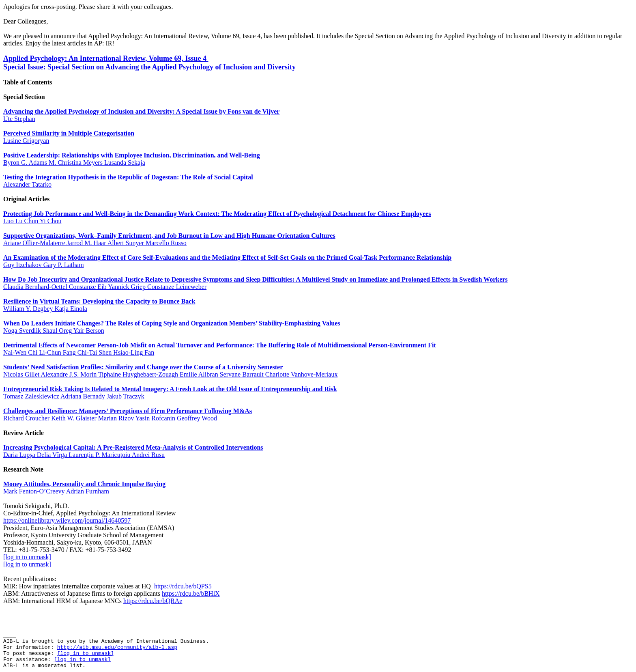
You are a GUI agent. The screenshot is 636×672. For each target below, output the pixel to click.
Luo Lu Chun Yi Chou (32, 221)
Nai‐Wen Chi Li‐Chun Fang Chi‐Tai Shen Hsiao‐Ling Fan (79, 352)
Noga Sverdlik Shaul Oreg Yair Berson (54, 331)
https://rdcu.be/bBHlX (191, 593)
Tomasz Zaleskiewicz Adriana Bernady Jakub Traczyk (74, 396)
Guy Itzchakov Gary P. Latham (44, 265)
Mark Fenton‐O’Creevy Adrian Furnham (56, 491)
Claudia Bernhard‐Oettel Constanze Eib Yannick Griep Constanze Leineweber (105, 287)
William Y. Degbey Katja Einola (45, 309)
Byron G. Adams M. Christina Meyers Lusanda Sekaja (74, 163)
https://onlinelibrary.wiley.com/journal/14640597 (67, 520)
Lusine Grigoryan (26, 141)
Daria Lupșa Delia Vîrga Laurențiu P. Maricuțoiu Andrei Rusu (84, 455)
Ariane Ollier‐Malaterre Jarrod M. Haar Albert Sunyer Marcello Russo (95, 243)
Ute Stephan (19, 119)
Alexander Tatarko (27, 184)
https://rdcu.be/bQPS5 (183, 586)
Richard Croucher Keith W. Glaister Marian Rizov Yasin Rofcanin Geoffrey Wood (110, 418)
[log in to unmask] (27, 557)
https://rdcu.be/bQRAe (153, 601)
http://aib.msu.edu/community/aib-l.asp (117, 647)
